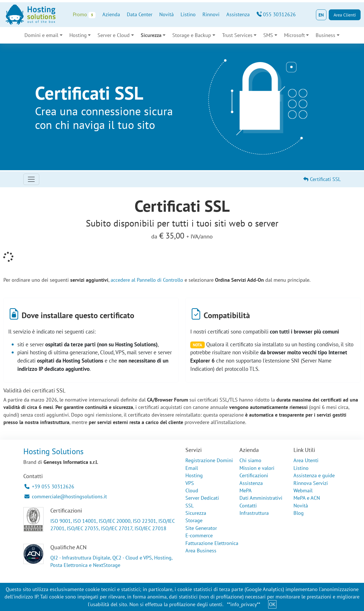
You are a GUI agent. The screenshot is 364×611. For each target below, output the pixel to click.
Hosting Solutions (53, 451)
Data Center (140, 14)
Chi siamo (250, 460)
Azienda (111, 14)
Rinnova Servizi (311, 483)
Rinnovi (211, 14)
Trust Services (237, 35)
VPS (190, 483)
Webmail (303, 490)
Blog (299, 513)
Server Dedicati (202, 498)
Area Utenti (306, 460)
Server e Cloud (114, 35)
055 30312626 (276, 14)
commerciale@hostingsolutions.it (66, 496)
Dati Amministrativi (261, 498)
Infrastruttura (254, 513)
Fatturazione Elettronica (212, 543)
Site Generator (201, 528)
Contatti (248, 506)
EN (321, 15)
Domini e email (41, 35)
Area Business (201, 551)
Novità (167, 14)
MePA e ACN (307, 498)
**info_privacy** (244, 604)
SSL (190, 506)
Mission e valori (257, 468)
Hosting (78, 35)
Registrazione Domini (209, 460)
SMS (268, 35)
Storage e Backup (192, 35)
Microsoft (294, 35)
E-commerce (199, 535)
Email (192, 468)
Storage (194, 520)
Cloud (192, 490)
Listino (188, 14)
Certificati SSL (322, 179)
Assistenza (238, 14)
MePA (246, 490)
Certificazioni (254, 475)
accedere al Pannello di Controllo (147, 280)
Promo (84, 15)
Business (325, 35)
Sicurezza (151, 35)
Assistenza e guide (314, 475)
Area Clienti (345, 15)
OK (272, 604)
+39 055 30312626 (49, 486)
